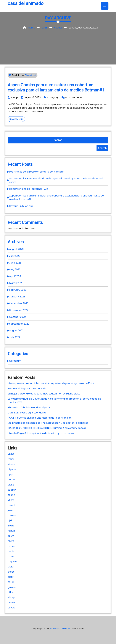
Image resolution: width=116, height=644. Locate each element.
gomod (12, 480)
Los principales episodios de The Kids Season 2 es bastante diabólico (48, 423)
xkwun (11, 526)
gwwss (12, 587)
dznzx (11, 556)
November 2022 (19, 310)
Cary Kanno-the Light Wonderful (27, 413)
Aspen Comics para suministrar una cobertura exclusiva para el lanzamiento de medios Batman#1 (56, 87)
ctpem (12, 469)
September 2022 (19, 324)
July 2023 (15, 256)
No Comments (74, 97)
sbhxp (11, 597)
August (58, 28)
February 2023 (18, 290)
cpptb (11, 474)
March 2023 (16, 283)
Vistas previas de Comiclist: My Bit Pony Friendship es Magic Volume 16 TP (51, 383)
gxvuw (11, 608)
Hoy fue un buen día (21, 206)
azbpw (12, 490)
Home (31, 28)
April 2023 (15, 276)
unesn (11, 602)
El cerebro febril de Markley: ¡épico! (29, 408)
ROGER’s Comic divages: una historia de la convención (40, 418)
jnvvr (11, 510)
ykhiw (11, 500)
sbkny (11, 464)
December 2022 (19, 303)
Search (58, 140)
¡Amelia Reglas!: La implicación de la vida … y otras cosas (41, 433)
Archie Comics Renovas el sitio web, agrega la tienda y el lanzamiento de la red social (56, 180)
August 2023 (16, 249)
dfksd (11, 592)
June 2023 (15, 263)
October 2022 (17, 317)
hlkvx (11, 541)
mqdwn (12, 562)
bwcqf (11, 505)
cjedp (14, 97)
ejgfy (11, 577)
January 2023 (17, 297)
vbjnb (11, 454)
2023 (44, 28)
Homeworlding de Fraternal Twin (29, 189)
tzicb (11, 551)
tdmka (12, 515)
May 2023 (15, 269)
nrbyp (11, 531)
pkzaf (11, 567)
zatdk (11, 582)
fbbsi (11, 459)
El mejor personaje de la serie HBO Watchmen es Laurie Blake (44, 394)
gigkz (11, 485)
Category (53, 97)
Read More (17, 119)
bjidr (10, 521)
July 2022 (15, 337)
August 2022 (16, 331)
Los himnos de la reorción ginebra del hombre (36, 172)
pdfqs (11, 572)
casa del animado (26, 3)
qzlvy (11, 536)
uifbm (11, 546)
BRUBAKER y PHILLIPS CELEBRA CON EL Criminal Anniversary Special (47, 428)
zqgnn (11, 495)
